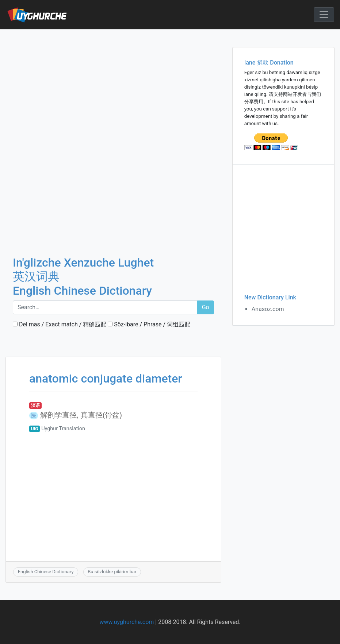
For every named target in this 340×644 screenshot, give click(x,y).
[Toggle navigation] (324, 15)
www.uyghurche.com (127, 622)
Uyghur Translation (63, 429)
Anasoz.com (268, 309)
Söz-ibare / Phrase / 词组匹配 (149, 324)
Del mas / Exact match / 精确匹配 (60, 324)
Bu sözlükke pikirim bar (112, 572)
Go (206, 307)
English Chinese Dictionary (46, 572)
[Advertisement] (113, 84)
